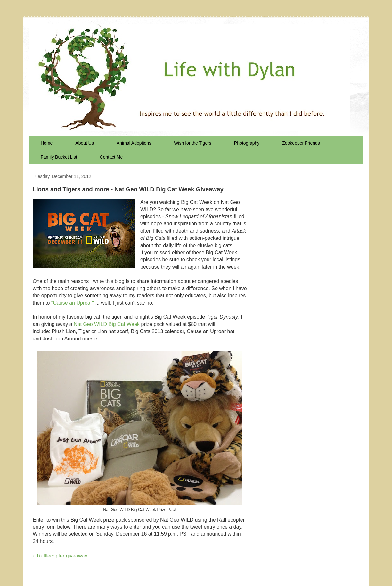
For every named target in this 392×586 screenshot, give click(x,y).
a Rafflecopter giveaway (60, 556)
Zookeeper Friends (301, 143)
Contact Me (111, 157)
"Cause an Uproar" (73, 303)
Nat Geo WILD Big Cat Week (107, 324)
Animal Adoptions (134, 143)
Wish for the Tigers (193, 143)
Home (47, 143)
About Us (85, 143)
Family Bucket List (59, 157)
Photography (247, 143)
